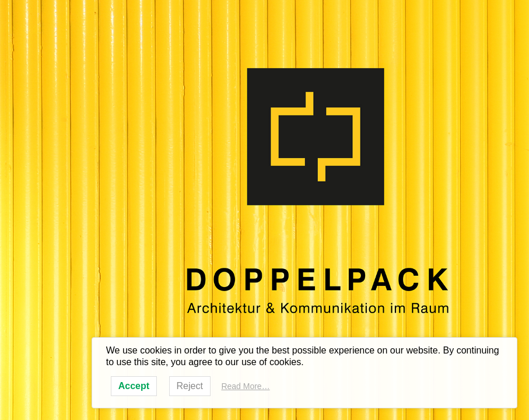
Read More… (245, 386)
